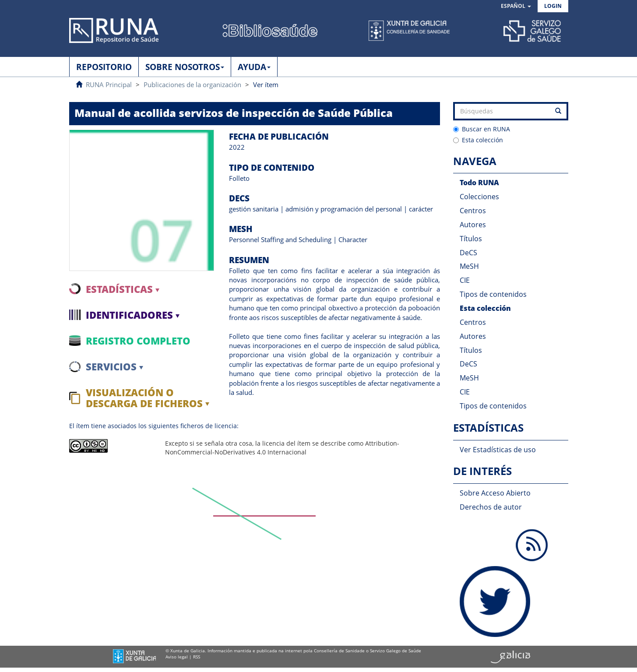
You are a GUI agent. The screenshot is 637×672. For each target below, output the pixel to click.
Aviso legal (177, 657)
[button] (516, 6)
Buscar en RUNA (482, 129)
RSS (197, 657)
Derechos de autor (491, 507)
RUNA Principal (109, 84)
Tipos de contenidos (493, 294)
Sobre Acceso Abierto (495, 493)
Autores (473, 225)
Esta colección (478, 140)
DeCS (468, 253)
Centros (473, 211)
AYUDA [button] (254, 67)
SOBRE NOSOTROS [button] (185, 67)
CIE (465, 280)
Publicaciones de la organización (192, 84)
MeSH (469, 266)
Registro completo (138, 341)
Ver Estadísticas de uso (498, 450)
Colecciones (479, 197)
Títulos (471, 239)
